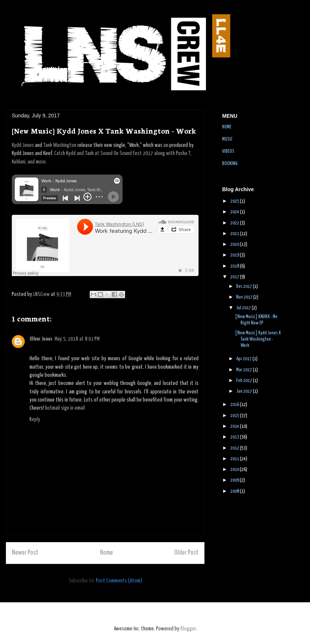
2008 (235, 491)
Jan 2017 (244, 391)
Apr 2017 (244, 359)
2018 (235, 266)
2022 (235, 223)
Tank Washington (60, 145)
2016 (235, 405)
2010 (235, 470)
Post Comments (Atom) (119, 581)
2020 (235, 244)
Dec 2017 (244, 287)
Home (106, 553)
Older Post (186, 553)
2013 (235, 437)
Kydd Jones (23, 145)
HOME (227, 127)
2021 (235, 234)
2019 (235, 255)
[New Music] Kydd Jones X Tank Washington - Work (258, 339)
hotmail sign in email (65, 408)
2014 (235, 426)
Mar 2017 (244, 370)
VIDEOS (228, 151)
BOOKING (230, 164)
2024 (235, 212)
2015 (235, 416)
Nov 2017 (245, 297)
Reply (35, 419)
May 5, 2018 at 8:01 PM (77, 339)
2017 (235, 277)
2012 (235, 448)
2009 (235, 480)
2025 (235, 201)
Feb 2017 (244, 381)
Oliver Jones (41, 339)
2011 (235, 459)
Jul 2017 (244, 308)
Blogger (188, 629)
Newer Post (25, 553)
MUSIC (227, 139)
